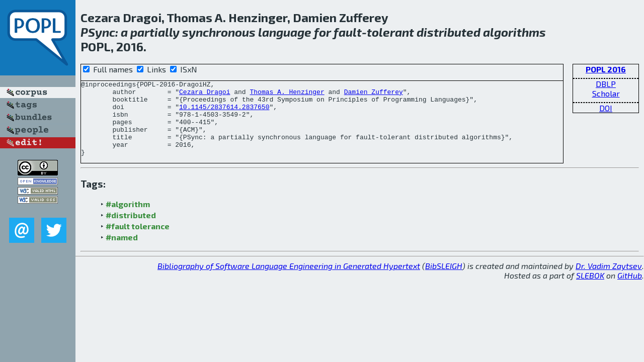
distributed (449, 32)
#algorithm (128, 219)
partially (155, 32)
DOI (606, 108)
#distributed (131, 230)
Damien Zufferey (374, 95)
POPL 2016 (606, 69)
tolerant (390, 32)
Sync (102, 32)
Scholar (606, 93)
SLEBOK (590, 290)
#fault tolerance (138, 241)
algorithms (514, 32)
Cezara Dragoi (205, 95)
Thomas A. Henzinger (287, 95)
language (285, 32)
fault (348, 32)
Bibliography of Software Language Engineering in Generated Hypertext (289, 281)
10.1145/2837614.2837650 (224, 113)
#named (122, 252)
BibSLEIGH (444, 281)
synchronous (219, 32)
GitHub (630, 290)
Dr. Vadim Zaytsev (609, 281)
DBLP (606, 84)
